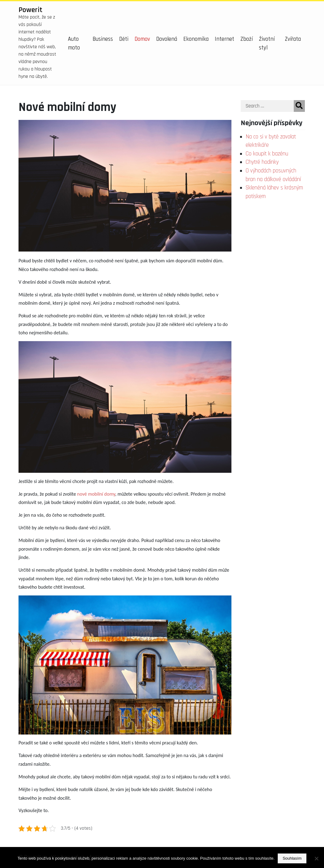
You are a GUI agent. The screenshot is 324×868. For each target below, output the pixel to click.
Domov (142, 39)
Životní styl (267, 43)
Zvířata (293, 39)
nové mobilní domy (96, 494)
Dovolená (167, 39)
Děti (124, 39)
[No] (316, 858)
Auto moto (74, 43)
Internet (224, 39)
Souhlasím (292, 858)
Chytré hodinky (262, 162)
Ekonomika (196, 39)
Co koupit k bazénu (267, 154)
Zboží (247, 39)
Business (103, 39)
